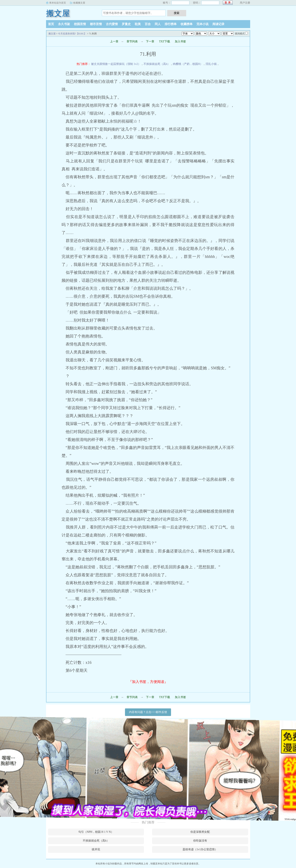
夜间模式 (240, 34)
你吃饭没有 (200, 841)
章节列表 (132, 41)
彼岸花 (96, 849)
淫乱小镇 (211, 64)
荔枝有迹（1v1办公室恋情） (200, 849)
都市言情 (96, 24)
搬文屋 (58, 13)
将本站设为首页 (58, 3)
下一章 (150, 41)
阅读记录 (218, 24)
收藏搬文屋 (79, 3)
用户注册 (245, 3)
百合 (148, 24)
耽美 (138, 24)
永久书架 (64, 24)
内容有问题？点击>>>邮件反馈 (148, 712)
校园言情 (80, 24)
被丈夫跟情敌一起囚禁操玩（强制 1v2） (116, 64)
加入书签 (180, 41)
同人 (158, 24)
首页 (51, 24)
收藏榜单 (187, 24)
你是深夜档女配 (200, 832)
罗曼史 (126, 24)
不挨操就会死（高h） (157, 64)
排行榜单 (171, 24)
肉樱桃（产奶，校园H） (188, 64)
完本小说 (203, 24)
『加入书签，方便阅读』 (148, 682)
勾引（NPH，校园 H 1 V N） (96, 832)
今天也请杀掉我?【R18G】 (72, 34)
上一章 (114, 41)
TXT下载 (165, 41)
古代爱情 (112, 24)
